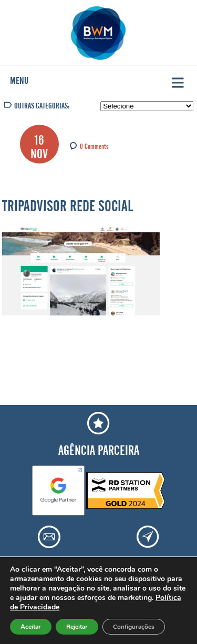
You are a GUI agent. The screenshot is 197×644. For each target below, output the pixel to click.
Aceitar (31, 627)
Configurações (134, 627)
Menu (19, 79)
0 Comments (94, 145)
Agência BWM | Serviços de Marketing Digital (98, 33)
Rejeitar (77, 627)
